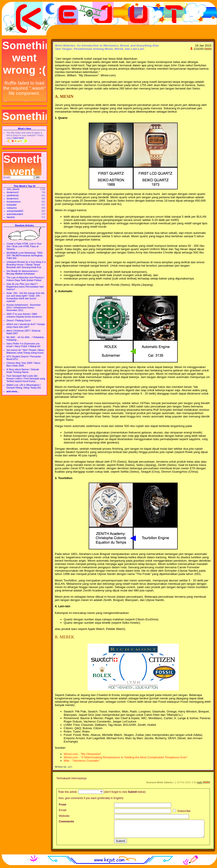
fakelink (11, 217)
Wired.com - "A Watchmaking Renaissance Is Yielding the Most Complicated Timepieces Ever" (126, 757)
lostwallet (12, 205)
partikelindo (13, 195)
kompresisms (14, 202)
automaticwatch (15, 214)
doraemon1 (13, 198)
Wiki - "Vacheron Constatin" (82, 761)
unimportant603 (15, 211)
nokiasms (12, 208)
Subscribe (182, 811)
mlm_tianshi (13, 189)
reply (199, 782)
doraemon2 (13, 192)
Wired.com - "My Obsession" (83, 754)
